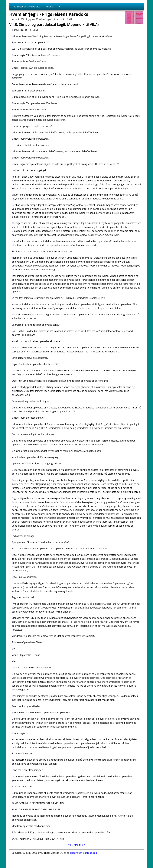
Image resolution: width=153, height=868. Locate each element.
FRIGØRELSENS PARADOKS (26, 7)
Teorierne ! (49, 7)
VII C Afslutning (76, 845)
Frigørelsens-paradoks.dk (84, 853)
